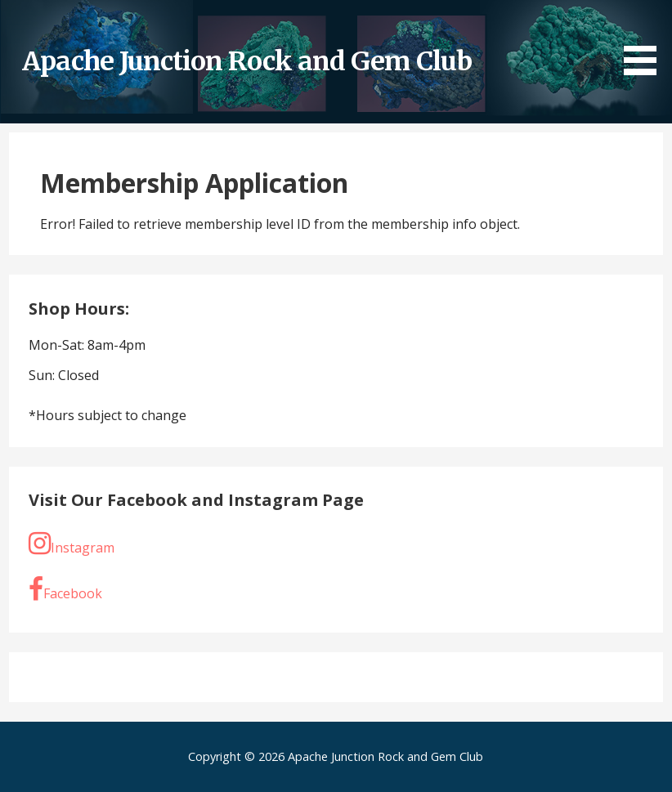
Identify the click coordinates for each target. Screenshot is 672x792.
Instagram (72, 544)
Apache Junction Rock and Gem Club (246, 61)
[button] (646, 40)
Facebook (65, 589)
